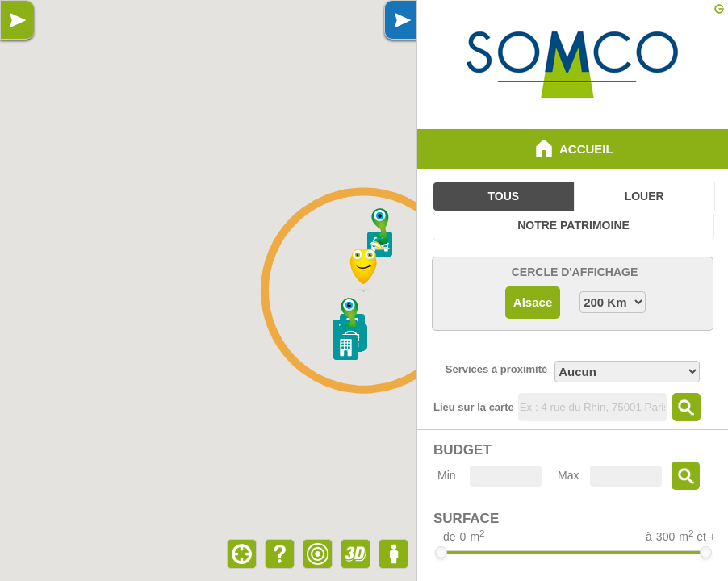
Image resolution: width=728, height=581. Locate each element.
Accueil (572, 148)
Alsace (533, 302)
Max (568, 475)
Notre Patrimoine (573, 225)
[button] (381, 229)
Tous (504, 196)
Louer (644, 196)
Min (447, 475)
